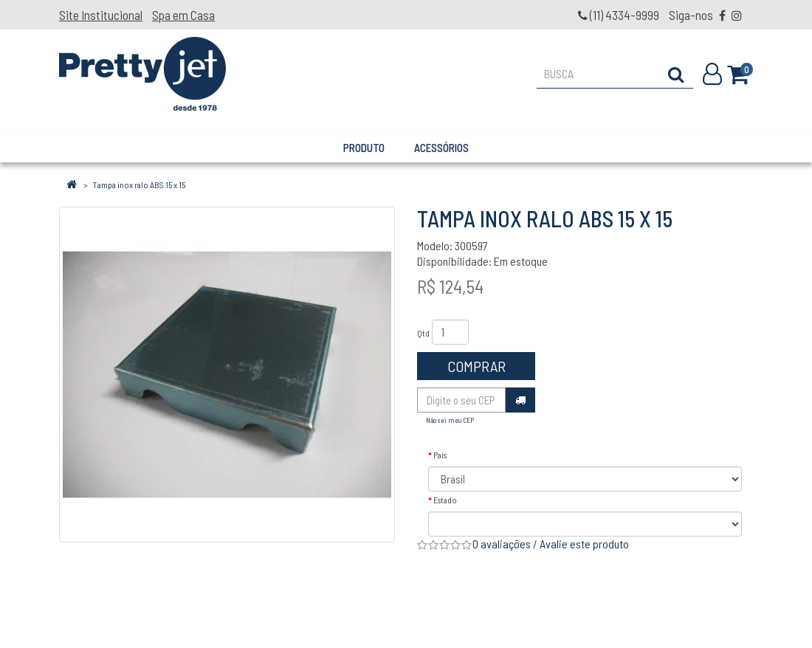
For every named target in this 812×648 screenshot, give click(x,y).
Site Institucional (101, 15)
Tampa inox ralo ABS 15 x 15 (139, 185)
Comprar (476, 366)
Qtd (423, 333)
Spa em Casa (183, 15)
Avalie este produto (584, 544)
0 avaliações (502, 544)
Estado (445, 500)
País (440, 455)
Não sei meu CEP (450, 420)
